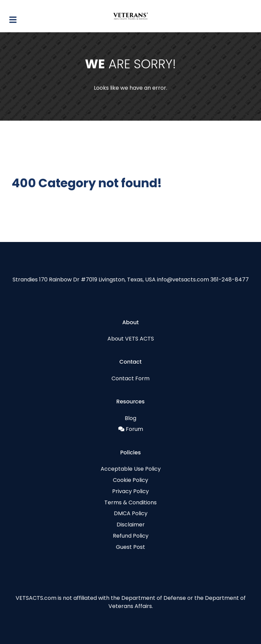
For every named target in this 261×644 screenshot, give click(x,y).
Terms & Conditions (130, 502)
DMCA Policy (131, 513)
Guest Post (130, 547)
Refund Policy (131, 536)
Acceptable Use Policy (131, 469)
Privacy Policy (130, 491)
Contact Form (130, 378)
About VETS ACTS (131, 339)
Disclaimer (131, 525)
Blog (130, 418)
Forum (134, 429)
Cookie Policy (130, 480)
